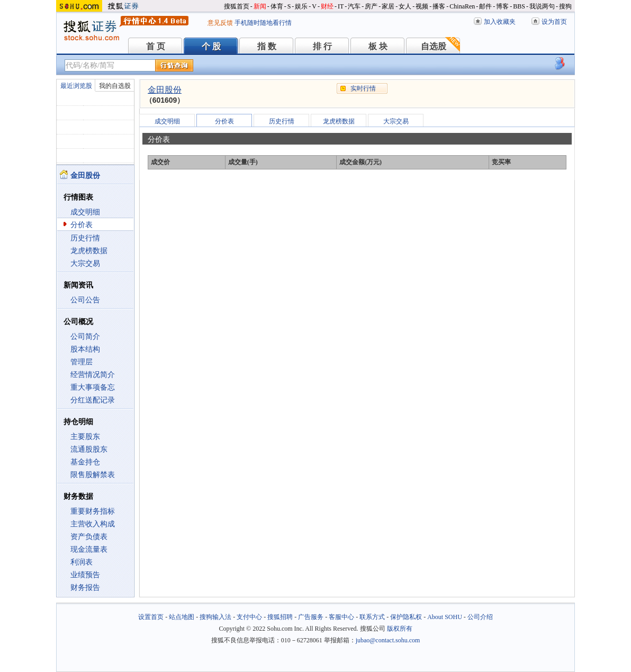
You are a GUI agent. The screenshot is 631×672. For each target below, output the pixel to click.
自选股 (434, 46)
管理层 (82, 362)
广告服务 (311, 617)
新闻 (260, 6)
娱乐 (301, 6)
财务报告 (85, 588)
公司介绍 (480, 617)
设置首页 (151, 617)
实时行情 (363, 88)
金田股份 (165, 90)
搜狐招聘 (280, 617)
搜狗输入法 (215, 617)
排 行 (322, 46)
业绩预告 (85, 575)
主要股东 (85, 437)
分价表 (82, 225)
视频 (422, 6)
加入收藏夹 (500, 22)
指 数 (267, 46)
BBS (519, 6)
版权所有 (400, 629)
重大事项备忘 (93, 387)
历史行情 (85, 238)
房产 (371, 6)
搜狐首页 (237, 6)
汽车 (354, 6)
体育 (277, 6)
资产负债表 (89, 537)
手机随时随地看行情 (263, 23)
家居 (388, 6)
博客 (502, 6)
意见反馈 (220, 23)
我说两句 (542, 6)
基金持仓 (85, 462)
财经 (327, 6)
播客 (439, 6)
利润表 (82, 562)
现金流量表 (89, 549)
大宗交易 (85, 263)
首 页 (156, 46)
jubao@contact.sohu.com (388, 640)
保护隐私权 (406, 617)
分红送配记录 (93, 400)
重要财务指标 (93, 511)
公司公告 (85, 300)
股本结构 (85, 349)
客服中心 (341, 617)
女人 (405, 6)
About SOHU (445, 617)
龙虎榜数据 (89, 251)
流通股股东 (89, 449)
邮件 (485, 6)
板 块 (378, 46)
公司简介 (85, 337)
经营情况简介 (93, 375)
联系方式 (372, 617)
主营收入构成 (93, 524)
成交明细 (85, 212)
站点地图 (182, 617)
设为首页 (554, 22)
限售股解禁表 (93, 475)
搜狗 (565, 6)
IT (341, 6)
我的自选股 (115, 86)
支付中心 (249, 617)
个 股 (211, 46)
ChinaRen (462, 6)
